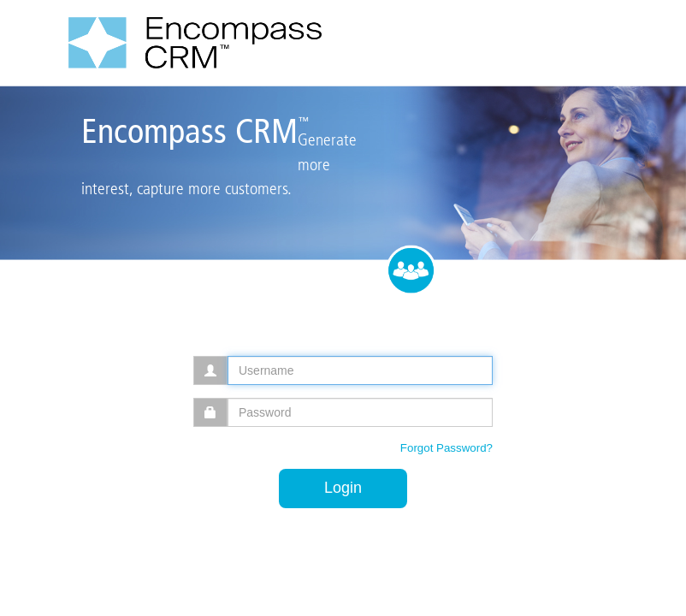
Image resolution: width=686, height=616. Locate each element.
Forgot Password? (446, 448)
